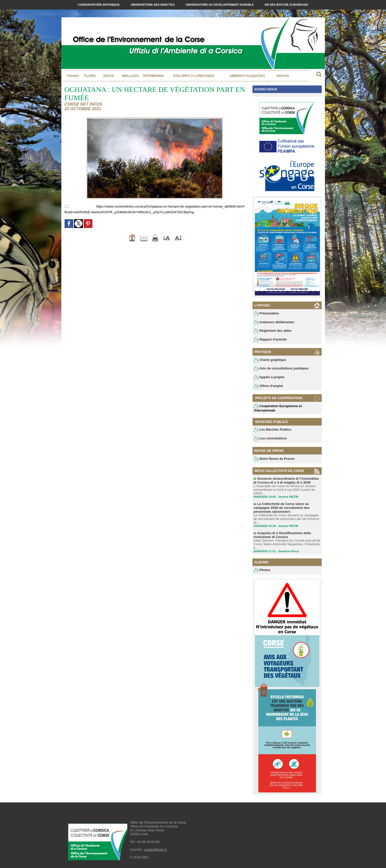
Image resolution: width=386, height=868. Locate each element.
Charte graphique (270, 360)
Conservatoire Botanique (99, 5)
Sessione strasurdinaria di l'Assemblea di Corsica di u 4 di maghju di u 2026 (286, 481)
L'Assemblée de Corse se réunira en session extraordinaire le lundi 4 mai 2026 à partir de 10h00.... (284, 490)
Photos (262, 570)
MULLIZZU (131, 76)
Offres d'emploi (268, 387)
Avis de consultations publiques (281, 369)
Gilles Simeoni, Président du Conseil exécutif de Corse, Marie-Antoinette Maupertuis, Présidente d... (286, 543)
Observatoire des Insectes (153, 5)
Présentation (266, 314)
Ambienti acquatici (247, 76)
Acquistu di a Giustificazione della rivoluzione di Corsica (281, 534)
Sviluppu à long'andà (194, 76)
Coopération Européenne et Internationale (277, 409)
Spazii (109, 76)
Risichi (283, 76)
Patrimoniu (154, 76)
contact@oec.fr (156, 849)
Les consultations (270, 439)
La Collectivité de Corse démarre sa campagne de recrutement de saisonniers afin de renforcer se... (286, 518)
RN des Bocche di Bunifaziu (287, 5)
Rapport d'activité (270, 340)
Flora (90, 76)
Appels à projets (269, 378)
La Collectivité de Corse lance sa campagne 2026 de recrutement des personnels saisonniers (280, 508)
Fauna (73, 76)
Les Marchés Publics (272, 431)
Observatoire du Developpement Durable (220, 5)
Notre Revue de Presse (274, 460)
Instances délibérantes (274, 322)
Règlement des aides (272, 331)
